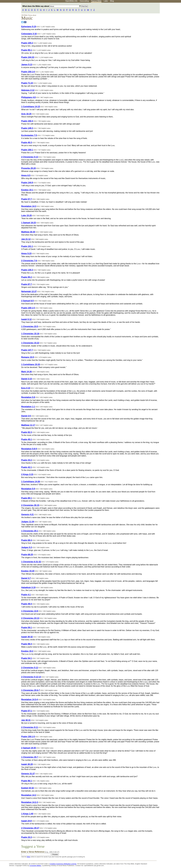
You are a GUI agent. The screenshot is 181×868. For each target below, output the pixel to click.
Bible (29, 857)
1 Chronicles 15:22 (30, 343)
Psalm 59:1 (27, 628)
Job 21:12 (26, 239)
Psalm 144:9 (27, 183)
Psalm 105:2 (27, 43)
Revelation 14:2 (29, 795)
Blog (112, 1)
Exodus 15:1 (27, 190)
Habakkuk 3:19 (28, 587)
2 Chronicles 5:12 (30, 668)
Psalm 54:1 (27, 658)
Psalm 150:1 (27, 150)
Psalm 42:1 (27, 467)
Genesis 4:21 (28, 514)
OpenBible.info (71, 1)
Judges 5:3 (27, 547)
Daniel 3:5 (26, 416)
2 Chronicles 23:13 (30, 618)
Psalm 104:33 (28, 57)
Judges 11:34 (28, 522)
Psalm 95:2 (27, 277)
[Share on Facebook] (25, 22)
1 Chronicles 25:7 (30, 757)
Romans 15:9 (28, 357)
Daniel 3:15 (27, 379)
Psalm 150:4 (27, 121)
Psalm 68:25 (27, 555)
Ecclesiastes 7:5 (29, 135)
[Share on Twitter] (22, 22)
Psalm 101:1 (27, 246)
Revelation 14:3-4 (30, 700)
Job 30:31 (26, 720)
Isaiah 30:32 (27, 637)
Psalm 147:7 (27, 350)
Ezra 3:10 (26, 388)
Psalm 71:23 (27, 83)
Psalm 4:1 (26, 595)
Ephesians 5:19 (29, 27)
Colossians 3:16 (29, 34)
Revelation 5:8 (28, 397)
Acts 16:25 (26, 114)
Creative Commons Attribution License (63, 864)
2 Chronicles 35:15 (30, 505)
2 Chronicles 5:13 (30, 157)
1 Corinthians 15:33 (31, 364)
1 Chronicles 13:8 (30, 611)
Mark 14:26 (26, 372)
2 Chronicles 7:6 (29, 261)
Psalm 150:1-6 (28, 72)
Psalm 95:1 (27, 50)
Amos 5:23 (26, 253)
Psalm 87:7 (27, 284)
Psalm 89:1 (27, 498)
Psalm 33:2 (27, 460)
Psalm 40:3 (27, 143)
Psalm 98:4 (27, 644)
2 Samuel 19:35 (29, 748)
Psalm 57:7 (27, 199)
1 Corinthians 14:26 (31, 482)
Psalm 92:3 (27, 432)
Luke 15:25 (26, 215)
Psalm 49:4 (27, 604)
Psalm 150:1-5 (28, 737)
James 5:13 (27, 65)
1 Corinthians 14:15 (31, 107)
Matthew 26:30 (28, 232)
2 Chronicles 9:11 (30, 727)
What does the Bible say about (51, 6)
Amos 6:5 (26, 175)
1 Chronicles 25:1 (30, 531)
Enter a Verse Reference (40, 852)
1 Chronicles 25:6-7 (31, 690)
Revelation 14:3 (29, 206)
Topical (96, 1)
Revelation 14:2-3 (30, 802)
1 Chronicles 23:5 (30, 326)
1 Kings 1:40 (27, 814)
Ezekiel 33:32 (28, 788)
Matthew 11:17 (28, 425)
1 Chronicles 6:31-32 (31, 562)
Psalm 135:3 (27, 270)
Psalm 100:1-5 (28, 308)
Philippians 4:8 (28, 97)
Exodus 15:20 (28, 571)
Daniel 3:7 (26, 578)
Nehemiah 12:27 (29, 291)
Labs (106, 1)
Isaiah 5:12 (26, 319)
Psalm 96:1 (27, 781)
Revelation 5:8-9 (29, 449)
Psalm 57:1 (27, 711)
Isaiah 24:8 (26, 821)
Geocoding (84, 1)
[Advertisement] (158, 21)
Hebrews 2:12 (28, 90)
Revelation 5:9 (28, 489)
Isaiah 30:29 (27, 764)
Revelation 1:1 (28, 407)
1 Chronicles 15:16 (30, 334)
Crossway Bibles (35, 866)
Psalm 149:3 (27, 128)
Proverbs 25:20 (29, 168)
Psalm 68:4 (27, 540)
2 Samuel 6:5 (27, 301)
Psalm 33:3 (27, 837)
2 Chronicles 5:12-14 (31, 677)
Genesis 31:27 (28, 774)
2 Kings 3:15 (27, 474)
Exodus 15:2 (27, 651)
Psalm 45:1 (27, 439)
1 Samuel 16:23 (29, 223)
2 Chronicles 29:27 (30, 828)
